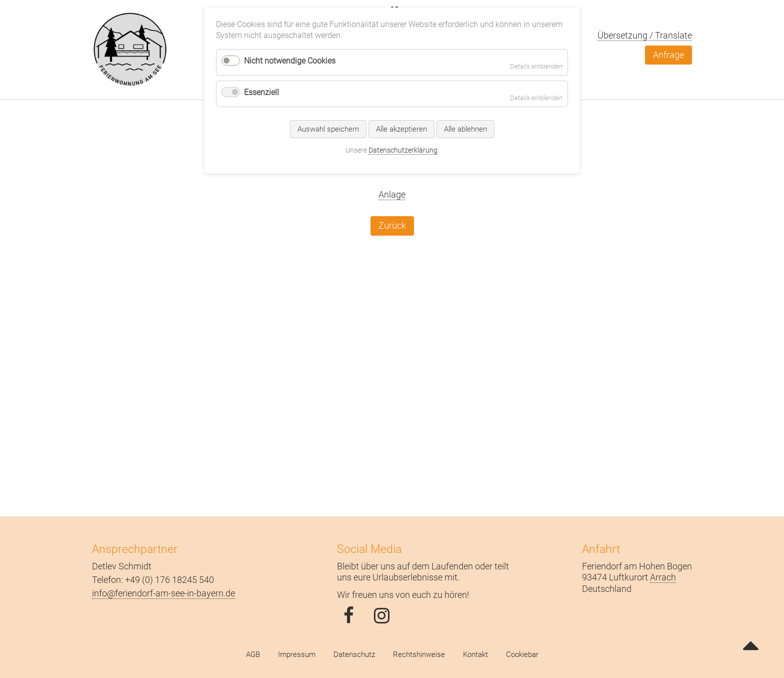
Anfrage (668, 55)
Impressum (297, 654)
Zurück (392, 225)
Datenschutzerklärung (403, 150)
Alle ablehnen (465, 129)
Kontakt (475, 654)
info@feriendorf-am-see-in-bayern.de (163, 593)
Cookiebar (522, 654)
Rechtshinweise (419, 654)
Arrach (663, 577)
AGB (253, 654)
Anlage (392, 194)
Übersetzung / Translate (645, 35)
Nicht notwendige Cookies (290, 61)
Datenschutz (354, 654)
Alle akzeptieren (401, 129)
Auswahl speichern (328, 129)
